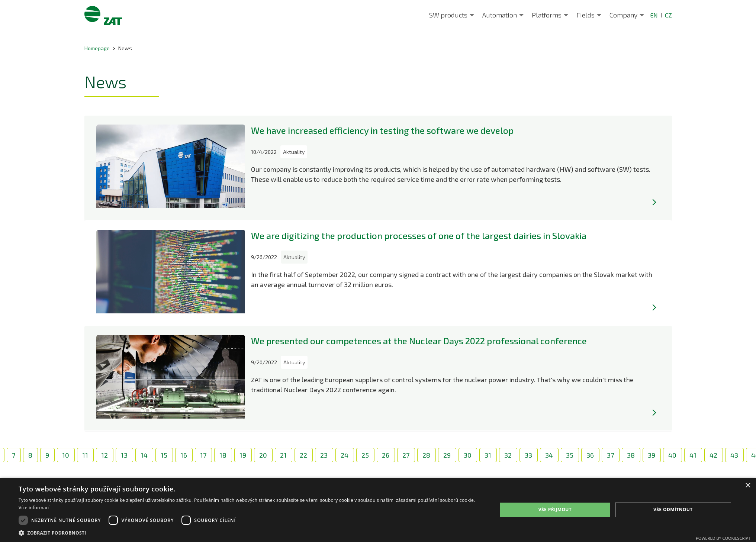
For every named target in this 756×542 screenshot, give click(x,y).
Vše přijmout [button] (555, 509)
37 (610, 455)
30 (468, 455)
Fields (586, 15)
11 (85, 455)
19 (243, 455)
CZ (668, 15)
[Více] (654, 202)
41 (693, 455)
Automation (500, 15)
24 (345, 455)
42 (713, 455)
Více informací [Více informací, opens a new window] (34, 508)
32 (508, 455)
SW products (448, 15)
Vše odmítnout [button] (673, 509)
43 (734, 455)
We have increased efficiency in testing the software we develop (382, 130)
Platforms (547, 15)
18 (223, 455)
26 (386, 455)
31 (488, 455)
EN (654, 15)
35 (570, 455)
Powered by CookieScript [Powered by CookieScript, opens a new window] (723, 538)
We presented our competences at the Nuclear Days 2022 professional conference (419, 341)
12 (104, 455)
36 (590, 455)
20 (263, 455)
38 (631, 455)
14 (144, 455)
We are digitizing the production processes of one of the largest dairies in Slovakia (419, 235)
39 (652, 455)
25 (365, 455)
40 (672, 455)
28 (426, 455)
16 (184, 455)
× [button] (748, 486)
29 (447, 455)
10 (66, 455)
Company (623, 15)
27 (406, 455)
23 (324, 455)
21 (283, 455)
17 (203, 455)
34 (549, 455)
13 (124, 455)
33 (528, 455)
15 (164, 455)
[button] (251, 533)
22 (303, 455)
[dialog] (378, 510)
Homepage (97, 48)
